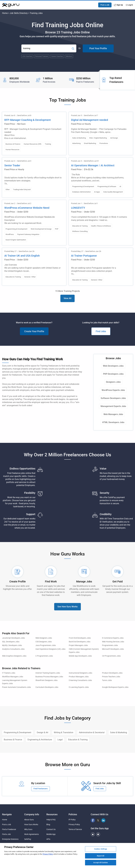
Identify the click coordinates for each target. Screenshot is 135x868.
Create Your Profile (34, 331)
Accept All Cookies (101, 864)
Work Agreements (32, 834)
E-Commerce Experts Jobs (113, 638)
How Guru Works (31, 824)
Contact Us (51, 829)
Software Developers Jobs (113, 398)
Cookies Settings (101, 850)
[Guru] (11, 5)
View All (67, 298)
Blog (48, 824)
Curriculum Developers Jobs (47, 687)
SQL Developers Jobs (11, 642)
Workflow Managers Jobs (13, 677)
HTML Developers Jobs (113, 422)
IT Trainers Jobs (9, 673)
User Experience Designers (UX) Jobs (50, 649)
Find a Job (6, 834)
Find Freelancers (41, 789)
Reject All (101, 857)
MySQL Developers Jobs (12, 645)
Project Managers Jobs (78, 645)
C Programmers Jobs (44, 656)
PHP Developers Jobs (113, 374)
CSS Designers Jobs (44, 642)
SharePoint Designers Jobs (46, 680)
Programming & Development (18, 732)
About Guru (29, 820)
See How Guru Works (67, 607)
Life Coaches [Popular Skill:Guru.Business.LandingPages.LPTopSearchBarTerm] (27, 56)
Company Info (32, 814)
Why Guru (28, 829)
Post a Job (105, 5)
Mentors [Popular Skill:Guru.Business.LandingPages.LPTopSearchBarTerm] (69, 56)
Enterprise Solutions (10, 839)
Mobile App (51, 834)
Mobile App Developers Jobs (80, 656)
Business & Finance (13, 740)
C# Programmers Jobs (111, 656)
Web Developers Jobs (113, 366)
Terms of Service (75, 829)
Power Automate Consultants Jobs (16, 687)
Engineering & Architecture (40, 740)
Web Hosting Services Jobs (113, 642)
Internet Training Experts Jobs (48, 673)
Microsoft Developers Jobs (113, 649)
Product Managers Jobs (79, 677)
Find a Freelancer (9, 829)
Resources (52, 814)
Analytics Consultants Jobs (13, 649)
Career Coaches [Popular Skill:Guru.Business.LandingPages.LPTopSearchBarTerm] (57, 56)
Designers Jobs (113, 382)
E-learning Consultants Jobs (80, 680)
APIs (48, 839)
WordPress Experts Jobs (113, 390)
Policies (73, 814)
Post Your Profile (98, 48)
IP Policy (72, 820)
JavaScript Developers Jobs (13, 638)
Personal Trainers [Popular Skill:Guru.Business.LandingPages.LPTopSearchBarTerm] (42, 56)
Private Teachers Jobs (111, 677)
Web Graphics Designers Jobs (14, 656)
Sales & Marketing (119, 732)
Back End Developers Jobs (80, 642)
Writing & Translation (64, 732)
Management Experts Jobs (113, 406)
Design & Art (43, 732)
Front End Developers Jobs (80, 638)
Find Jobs (101, 331)
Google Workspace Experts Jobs (115, 687)
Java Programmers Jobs (46, 645)
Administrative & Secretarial (92, 732)
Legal (60, 740)
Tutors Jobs (107, 680)
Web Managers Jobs (113, 414)
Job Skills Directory (19, 13)
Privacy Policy (74, 824)
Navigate (7, 814)
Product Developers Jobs (112, 673)
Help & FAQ (51, 820)
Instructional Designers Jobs (80, 673)
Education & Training (78, 740)
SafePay (28, 839)
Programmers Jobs (110, 645)
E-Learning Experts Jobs (79, 687)
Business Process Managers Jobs (49, 677)
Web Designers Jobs (44, 638)
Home (5, 13)
